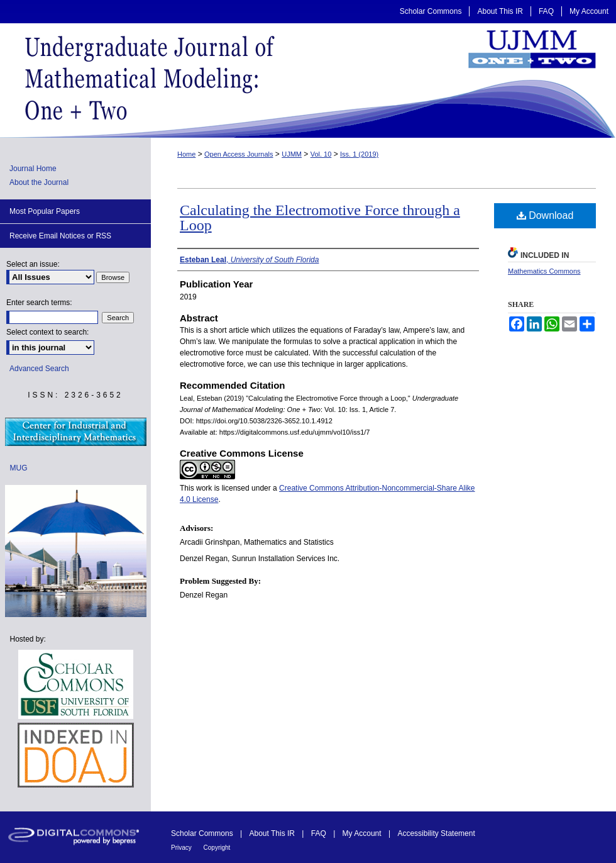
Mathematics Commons (544, 271)
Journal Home (33, 169)
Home (186, 154)
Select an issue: (33, 264)
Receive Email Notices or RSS (60, 236)
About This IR (273, 833)
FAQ (320, 833)
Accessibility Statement (436, 833)
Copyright (217, 848)
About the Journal (39, 182)
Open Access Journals (239, 154)
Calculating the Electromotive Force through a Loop (320, 218)
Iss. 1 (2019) (359, 154)
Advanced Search (39, 369)
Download (545, 215)
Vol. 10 (321, 154)
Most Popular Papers (45, 211)
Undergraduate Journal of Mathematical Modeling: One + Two (308, 81)
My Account (363, 833)
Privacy (182, 848)
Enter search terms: (39, 303)
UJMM (292, 154)
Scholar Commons (203, 833)
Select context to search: (47, 332)
